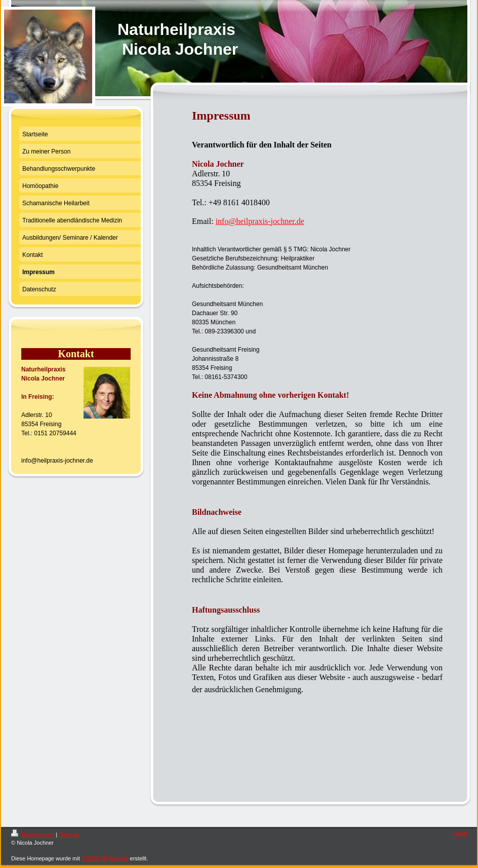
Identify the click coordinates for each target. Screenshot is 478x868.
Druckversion (33, 835)
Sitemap (69, 835)
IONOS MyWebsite (105, 858)
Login (460, 833)
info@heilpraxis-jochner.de (260, 221)
